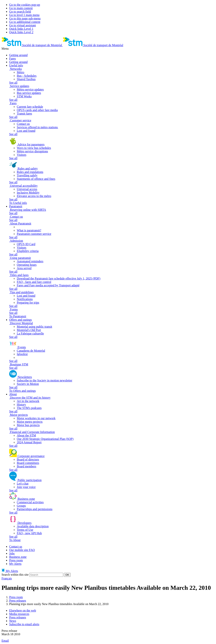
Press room (16, 560)
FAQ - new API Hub (29, 533)
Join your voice (26, 487)
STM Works (24, 96)
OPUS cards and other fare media (37, 110)
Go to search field (20, 12)
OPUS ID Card (26, 244)
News (13, 621)
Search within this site (15, 575)
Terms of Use (25, 530)
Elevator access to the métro (34, 196)
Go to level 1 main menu (24, 15)
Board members (27, 466)
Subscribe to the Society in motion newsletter (45, 380)
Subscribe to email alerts (24, 624)
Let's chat (23, 484)
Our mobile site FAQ (22, 550)
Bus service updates (29, 93)
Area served (24, 268)
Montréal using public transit (34, 327)
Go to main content (21, 8)
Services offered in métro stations (37, 127)
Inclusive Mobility (28, 193)
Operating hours (27, 265)
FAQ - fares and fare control (34, 282)
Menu (5, 49)
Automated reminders (30, 261)
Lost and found (26, 131)
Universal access (27, 189)
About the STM (26, 435)
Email (5, 641)
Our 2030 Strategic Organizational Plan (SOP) (45, 439)
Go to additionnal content (25, 22)
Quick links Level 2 (21, 32)
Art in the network (28, 401)
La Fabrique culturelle (30, 333)
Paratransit (16, 206)
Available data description (33, 526)
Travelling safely (27, 175)
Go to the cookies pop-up (25, 5)
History (21, 404)
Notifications (25, 299)
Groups (21, 506)
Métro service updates (30, 89)
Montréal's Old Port (29, 330)
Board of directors (28, 459)
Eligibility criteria (28, 251)
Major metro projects (30, 422)
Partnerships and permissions (35, 509)
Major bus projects (28, 425)
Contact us (23, 124)
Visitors (22, 155)
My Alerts (15, 564)
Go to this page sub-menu (25, 18)
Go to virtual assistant (23, 25)
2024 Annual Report (29, 442)
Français (7, 578)
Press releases (18, 601)
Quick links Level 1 (21, 29)
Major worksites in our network (36, 418)
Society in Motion (28, 384)
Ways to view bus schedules (34, 148)
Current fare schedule (30, 107)
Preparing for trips (28, 303)
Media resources (19, 614)
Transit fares (24, 114)
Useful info (16, 65)
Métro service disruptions (32, 151)
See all (13, 83)
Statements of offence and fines (36, 179)
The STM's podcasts (29, 408)
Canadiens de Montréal (31, 351)
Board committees (28, 463)
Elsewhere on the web (23, 610)
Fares (12, 59)
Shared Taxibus (26, 79)
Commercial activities (30, 502)
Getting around (18, 55)
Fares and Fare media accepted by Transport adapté (48, 285)
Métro (21, 72)
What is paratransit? (29, 230)
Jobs (12, 553)
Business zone (18, 557)
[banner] (32, 45)
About (13, 394)
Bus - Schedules (27, 76)
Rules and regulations (30, 172)
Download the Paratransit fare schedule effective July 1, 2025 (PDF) (59, 278)
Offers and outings (21, 320)
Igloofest (22, 354)
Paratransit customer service (34, 234)
